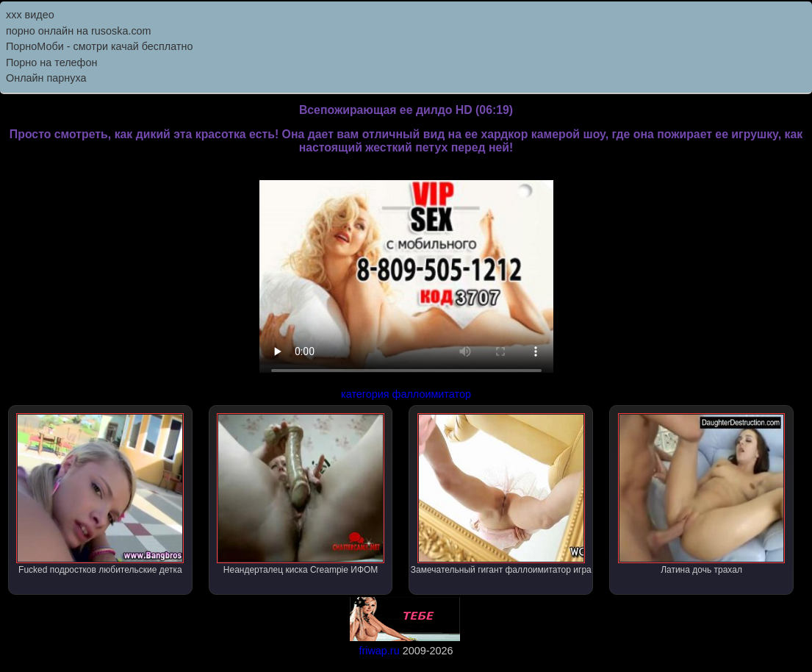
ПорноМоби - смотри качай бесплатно (99, 46)
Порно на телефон (51, 62)
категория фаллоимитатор (406, 394)
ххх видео (30, 15)
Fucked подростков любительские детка (100, 494)
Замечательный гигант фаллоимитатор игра (501, 494)
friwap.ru (379, 651)
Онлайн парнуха (46, 78)
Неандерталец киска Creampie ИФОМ (301, 494)
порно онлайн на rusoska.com (79, 31)
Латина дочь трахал (702, 494)
